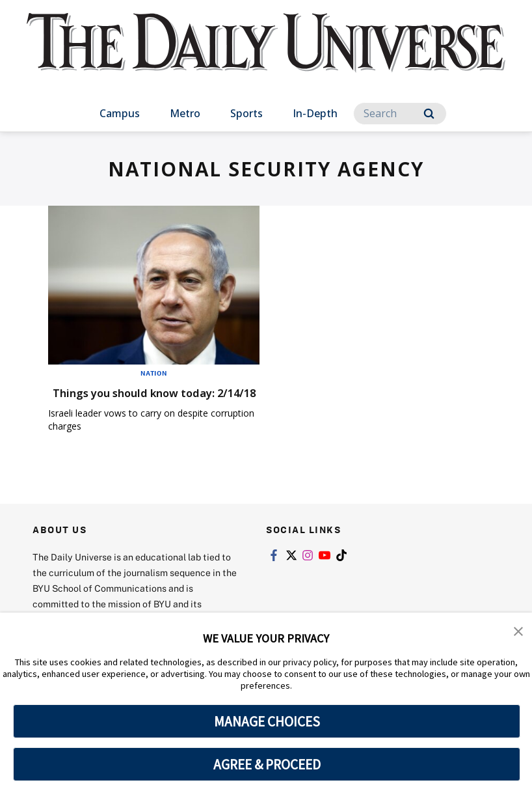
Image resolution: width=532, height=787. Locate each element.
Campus (120, 113)
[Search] (400, 114)
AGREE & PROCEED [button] (267, 764)
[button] (519, 631)
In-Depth (315, 113)
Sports (246, 113)
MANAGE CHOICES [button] (267, 721)
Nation (154, 373)
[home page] (266, 55)
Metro (185, 113)
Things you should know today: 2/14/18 (149, 400)
